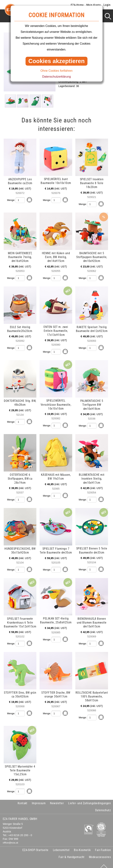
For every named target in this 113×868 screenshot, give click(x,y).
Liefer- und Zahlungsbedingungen (89, 799)
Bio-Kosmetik (82, 846)
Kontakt (23, 799)
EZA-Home (77, 5)
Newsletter (57, 799)
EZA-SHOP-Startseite (35, 846)
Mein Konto (94, 5)
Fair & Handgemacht (72, 853)
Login (107, 5)
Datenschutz (103, 806)
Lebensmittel (61, 846)
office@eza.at (10, 839)
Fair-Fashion (103, 846)
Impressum (39, 799)
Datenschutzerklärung (57, 77)
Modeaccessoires (100, 853)
